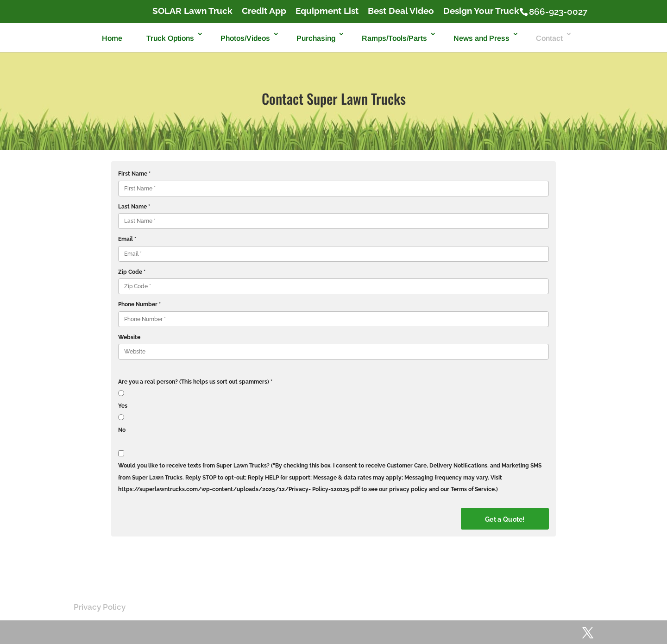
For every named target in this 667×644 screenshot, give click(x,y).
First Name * (134, 174)
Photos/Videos (245, 38)
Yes (123, 406)
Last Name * (134, 207)
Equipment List (327, 11)
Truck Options (170, 38)
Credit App (264, 11)
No (122, 430)
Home (112, 38)
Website (129, 337)
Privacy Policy (100, 607)
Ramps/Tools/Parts (394, 38)
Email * (127, 239)
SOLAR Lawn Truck (192, 11)
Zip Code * (132, 272)
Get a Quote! (505, 519)
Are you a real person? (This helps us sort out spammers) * (195, 382)
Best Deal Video (401, 11)
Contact (549, 38)
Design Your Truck (481, 11)
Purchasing (316, 38)
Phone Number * (139, 304)
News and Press (481, 38)
